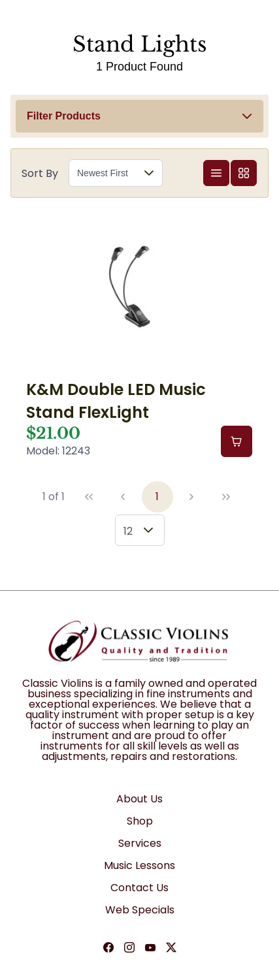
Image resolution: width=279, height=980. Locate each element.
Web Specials (140, 910)
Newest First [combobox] (103, 173)
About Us (139, 799)
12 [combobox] (128, 531)
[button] (139, 116)
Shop (140, 821)
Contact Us (139, 888)
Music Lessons (139, 865)
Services (140, 843)
